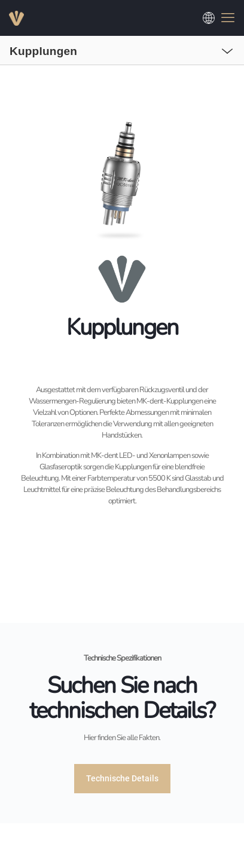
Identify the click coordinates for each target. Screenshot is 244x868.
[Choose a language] (209, 18)
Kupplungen (43, 51)
